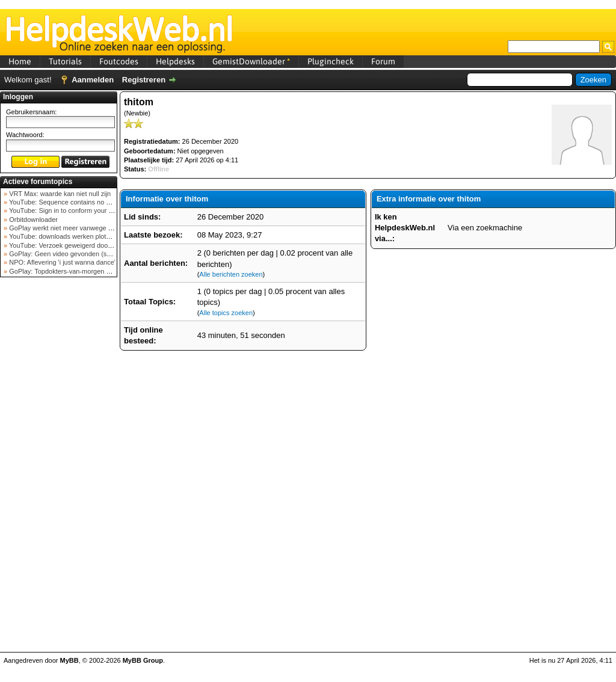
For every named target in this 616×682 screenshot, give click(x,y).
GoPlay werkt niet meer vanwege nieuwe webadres (83, 228)
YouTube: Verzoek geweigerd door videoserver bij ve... (88, 245)
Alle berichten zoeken (231, 274)
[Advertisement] (59, 472)
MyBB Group (143, 660)
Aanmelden (93, 80)
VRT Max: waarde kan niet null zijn (59, 194)
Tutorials (65, 61)
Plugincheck (331, 61)
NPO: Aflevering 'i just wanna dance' (61, 262)
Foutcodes (119, 61)
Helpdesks (175, 61)
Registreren (144, 80)
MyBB (69, 660)
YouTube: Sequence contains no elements (70, 202)
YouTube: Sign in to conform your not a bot (71, 210)
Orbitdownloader (32, 220)
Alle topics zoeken (226, 313)
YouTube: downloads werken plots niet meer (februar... (88, 236)
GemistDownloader (251, 61)
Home (20, 61)
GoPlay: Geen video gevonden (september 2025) (80, 254)
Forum (383, 61)
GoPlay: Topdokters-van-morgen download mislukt (82, 271)
